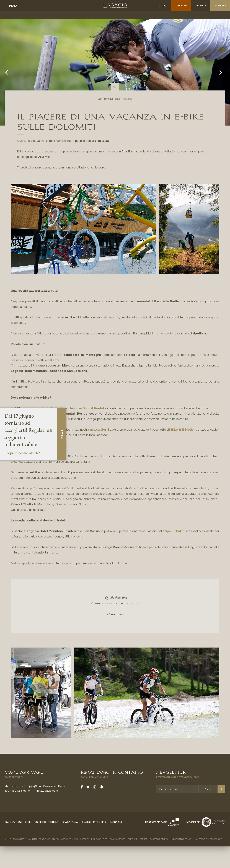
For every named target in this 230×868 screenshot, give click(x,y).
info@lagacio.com (46, 791)
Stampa (143, 839)
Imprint (84, 839)
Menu (13, 6)
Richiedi (201, 6)
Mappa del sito (99, 839)
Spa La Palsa (175, 531)
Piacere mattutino (94, 822)
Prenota (220, 6)
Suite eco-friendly (46, 822)
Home (117, 99)
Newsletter (171, 772)
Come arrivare (24, 772)
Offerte (181, 6)
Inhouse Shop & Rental (87, 408)
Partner (132, 839)
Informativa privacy (182, 839)
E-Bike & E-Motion (182, 430)
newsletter (98, 430)
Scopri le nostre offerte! (22, 453)
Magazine (116, 822)
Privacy (208, 789)
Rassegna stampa (159, 839)
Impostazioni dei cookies (208, 839)
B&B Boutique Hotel (18, 822)
